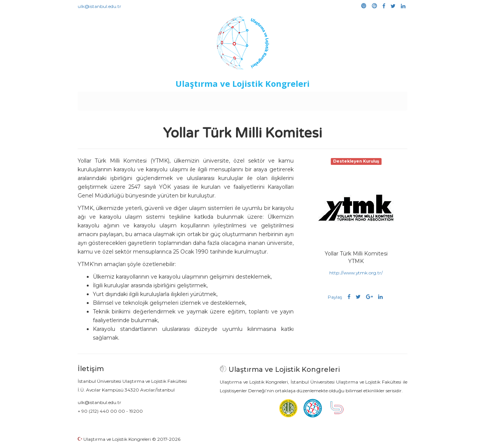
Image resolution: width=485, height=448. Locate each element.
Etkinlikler (231, 99)
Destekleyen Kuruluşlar (182, 99)
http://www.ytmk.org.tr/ (356, 273)
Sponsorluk (295, 99)
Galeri (357, 99)
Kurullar (137, 99)
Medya (379, 99)
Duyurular (262, 99)
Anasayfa (110, 99)
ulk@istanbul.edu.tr (99, 6)
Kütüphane (329, 99)
